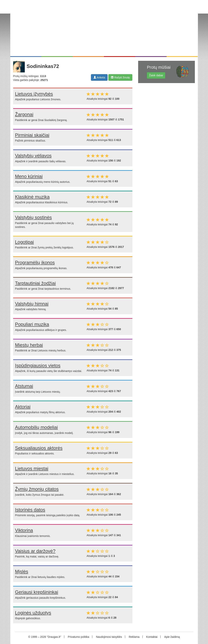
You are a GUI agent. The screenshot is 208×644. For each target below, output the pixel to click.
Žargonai (24, 114)
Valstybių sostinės (33, 217)
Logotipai (24, 242)
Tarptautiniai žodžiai (36, 283)
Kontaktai (152, 637)
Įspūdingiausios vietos (38, 365)
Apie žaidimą (172, 637)
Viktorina (24, 530)
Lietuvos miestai (32, 468)
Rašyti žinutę (120, 77)
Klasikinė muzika (32, 197)
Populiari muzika (32, 324)
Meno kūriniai (29, 176)
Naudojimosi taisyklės (109, 637)
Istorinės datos (30, 510)
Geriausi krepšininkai (37, 592)
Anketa (99, 77)
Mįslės (22, 571)
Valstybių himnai (32, 304)
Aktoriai (23, 407)
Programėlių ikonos (35, 262)
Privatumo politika (79, 637)
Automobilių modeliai (36, 427)
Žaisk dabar (156, 75)
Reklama (134, 637)
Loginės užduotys (33, 613)
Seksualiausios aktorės (39, 448)
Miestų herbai (29, 345)
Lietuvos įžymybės (34, 94)
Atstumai (24, 386)
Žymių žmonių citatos (37, 489)
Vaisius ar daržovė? (35, 551)
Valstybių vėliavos (33, 156)
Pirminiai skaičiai (32, 135)
